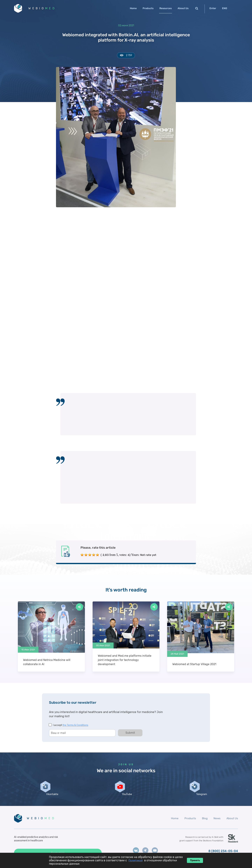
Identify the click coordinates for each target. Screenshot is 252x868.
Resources (166, 8)
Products (148, 8)
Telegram (201, 799)
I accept (71, 726)
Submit (130, 733)
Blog (204, 823)
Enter (213, 8)
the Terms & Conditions (75, 726)
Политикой (136, 860)
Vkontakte (51, 799)
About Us (183, 8)
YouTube (126, 799)
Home (133, 8)
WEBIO (44, 9)
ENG (225, 8)
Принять (195, 860)
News (216, 823)
